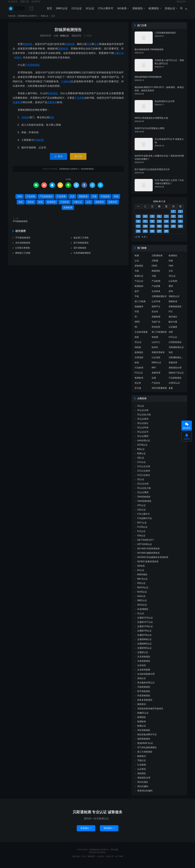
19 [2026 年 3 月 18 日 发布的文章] (152, 230)
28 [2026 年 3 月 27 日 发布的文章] (166, 235)
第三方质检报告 (145, 756)
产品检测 (156, 285)
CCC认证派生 (144, 479)
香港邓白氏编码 (145, 795)
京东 (97, 48)
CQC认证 (142, 514)
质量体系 (52, 106)
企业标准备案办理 (146, 678)
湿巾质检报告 (80, 252)
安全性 (155, 316)
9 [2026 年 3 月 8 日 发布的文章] (180, 220)
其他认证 (169, 11)
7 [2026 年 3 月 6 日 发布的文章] (166, 220)
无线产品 (156, 326)
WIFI (154, 372)
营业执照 (156, 331)
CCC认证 (76, 11)
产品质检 (31, 200)
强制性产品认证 (176, 377)
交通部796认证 (145, 639)
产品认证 (139, 285)
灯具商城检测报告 (82, 257)
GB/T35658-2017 (146, 544)
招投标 (25, 121)
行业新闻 (142, 769)
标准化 (155, 351)
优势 (171, 336)
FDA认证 (141, 540)
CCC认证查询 (144, 475)
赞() (88, 40)
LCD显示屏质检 (23, 252)
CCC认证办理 (144, 471)
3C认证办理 (143, 414)
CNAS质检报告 (144, 505)
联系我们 (86, 832)
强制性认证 (174, 300)
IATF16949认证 (145, 548)
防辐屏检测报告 (68, 34)
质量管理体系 (158, 356)
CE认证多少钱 (144, 492)
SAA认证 (142, 600)
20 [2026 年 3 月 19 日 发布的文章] (159, 230)
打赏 (78, 160)
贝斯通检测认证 (176, 351)
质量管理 (156, 377)
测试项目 (173, 321)
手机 (137, 300)
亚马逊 (138, 392)
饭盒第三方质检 (81, 242)
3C (136, 321)
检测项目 (139, 356)
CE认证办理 (143, 488)
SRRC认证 (61, 11)
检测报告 (153, 11)
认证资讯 (142, 773)
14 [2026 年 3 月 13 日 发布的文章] (166, 225)
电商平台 (156, 310)
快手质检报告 (144, 695)
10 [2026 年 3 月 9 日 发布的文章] (138, 225)
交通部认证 (143, 656)
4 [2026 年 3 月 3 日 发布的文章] (145, 220)
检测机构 (139, 290)
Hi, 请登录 (13, 4)
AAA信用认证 (144, 445)
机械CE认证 (143, 717)
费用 (171, 290)
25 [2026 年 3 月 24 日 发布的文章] (145, 235)
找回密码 (36, 4)
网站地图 (114, 854)
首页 (49, 11)
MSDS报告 (142, 579)
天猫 (89, 48)
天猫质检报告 (144, 691)
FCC (171, 316)
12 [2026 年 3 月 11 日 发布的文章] (152, 225)
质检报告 (137, 11)
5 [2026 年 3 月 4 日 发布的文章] (152, 220)
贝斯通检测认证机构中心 (17, 11)
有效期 (155, 341)
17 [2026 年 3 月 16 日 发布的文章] (138, 230)
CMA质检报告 (144, 501)
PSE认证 (141, 587)
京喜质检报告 (144, 665)
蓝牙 (137, 295)
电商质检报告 (144, 743)
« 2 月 (137, 241)
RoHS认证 (142, 596)
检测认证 (44, 20)
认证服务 (173, 331)
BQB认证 (142, 458)
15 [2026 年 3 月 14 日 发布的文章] (173, 225)
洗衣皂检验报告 (23, 247)
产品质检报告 (32, 69)
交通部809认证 (145, 648)
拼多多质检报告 (145, 704)
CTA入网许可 (105, 11)
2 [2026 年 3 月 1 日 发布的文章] (180, 216)
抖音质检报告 (144, 700)
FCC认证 (139, 377)
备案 (171, 392)
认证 (89, 206)
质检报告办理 (175, 372)
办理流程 (139, 361)
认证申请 (156, 305)
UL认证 (141, 618)
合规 (154, 382)
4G (136, 331)
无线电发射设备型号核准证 (150, 713)
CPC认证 (142, 509)
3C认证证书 (143, 436)
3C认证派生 (143, 427)
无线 (137, 275)
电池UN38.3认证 (145, 747)
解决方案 (173, 326)
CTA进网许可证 (145, 522)
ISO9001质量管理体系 (148, 566)
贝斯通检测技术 (159, 300)
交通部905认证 (145, 652)
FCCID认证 (142, 531)
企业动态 (142, 669)
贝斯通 (155, 265)
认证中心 (156, 346)
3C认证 (89, 11)
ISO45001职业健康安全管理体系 (153, 561)
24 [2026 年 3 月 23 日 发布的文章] (138, 235)
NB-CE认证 (143, 583)
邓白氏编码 (143, 790)
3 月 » (144, 241)
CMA (18, 62)
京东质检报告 (144, 661)
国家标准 (63, 53)
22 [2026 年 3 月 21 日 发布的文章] (173, 230)
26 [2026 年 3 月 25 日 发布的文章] (152, 235)
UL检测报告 (143, 613)
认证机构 (173, 285)
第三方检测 (140, 305)
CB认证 (141, 462)
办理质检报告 (175, 346)
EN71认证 (142, 527)
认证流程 (156, 361)
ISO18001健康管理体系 (148, 557)
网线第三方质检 (23, 257)
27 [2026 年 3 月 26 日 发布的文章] (159, 235)
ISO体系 (121, 11)
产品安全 (156, 387)
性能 (67, 48)
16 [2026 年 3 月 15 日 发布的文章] (180, 225)
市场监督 (39, 144)
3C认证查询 (143, 423)
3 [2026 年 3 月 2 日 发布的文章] (138, 220)
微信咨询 (181, 4)
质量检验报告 (175, 310)
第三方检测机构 (159, 336)
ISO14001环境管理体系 (148, 553)
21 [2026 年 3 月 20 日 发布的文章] (166, 230)
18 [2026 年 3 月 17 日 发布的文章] (145, 230)
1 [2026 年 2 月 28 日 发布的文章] (173, 216)
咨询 (171, 295)
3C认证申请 (143, 432)
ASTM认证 (142, 449)
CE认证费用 (143, 497)
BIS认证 (141, 453)
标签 (137, 367)
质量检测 (18, 106)
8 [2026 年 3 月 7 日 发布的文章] (173, 220)
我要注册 (25, 4)
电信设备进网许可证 (147, 739)
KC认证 (141, 574)
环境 (137, 316)
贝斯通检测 (157, 260)
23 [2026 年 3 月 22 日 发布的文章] (180, 230)
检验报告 (156, 275)
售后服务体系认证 (146, 687)
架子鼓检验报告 (81, 247)
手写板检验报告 (20, 225)
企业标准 (156, 295)
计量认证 (119, 57)
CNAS (154, 270)
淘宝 (171, 356)
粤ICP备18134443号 (97, 857)
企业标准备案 (141, 336)
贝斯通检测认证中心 (176, 361)
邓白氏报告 (143, 786)
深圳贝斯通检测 (159, 392)
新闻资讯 (142, 708)
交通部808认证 (145, 644)
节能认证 (142, 765)
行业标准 (66, 85)
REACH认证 (143, 592)
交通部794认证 (145, 635)
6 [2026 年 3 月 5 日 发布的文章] (159, 220)
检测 (72, 48)
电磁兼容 (139, 310)
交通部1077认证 (145, 626)
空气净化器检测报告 (147, 752)
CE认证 (172, 280)
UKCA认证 (142, 609)
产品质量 (79, 102)
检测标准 (139, 382)
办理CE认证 (174, 387)
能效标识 (142, 760)
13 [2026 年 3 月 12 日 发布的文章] (159, 225)
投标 (52, 121)
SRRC (137, 326)
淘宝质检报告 (144, 734)
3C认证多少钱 (144, 419)
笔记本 (138, 387)
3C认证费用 (143, 440)
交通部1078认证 (145, 631)
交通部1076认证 (145, 622)
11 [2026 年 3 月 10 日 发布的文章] (145, 225)
